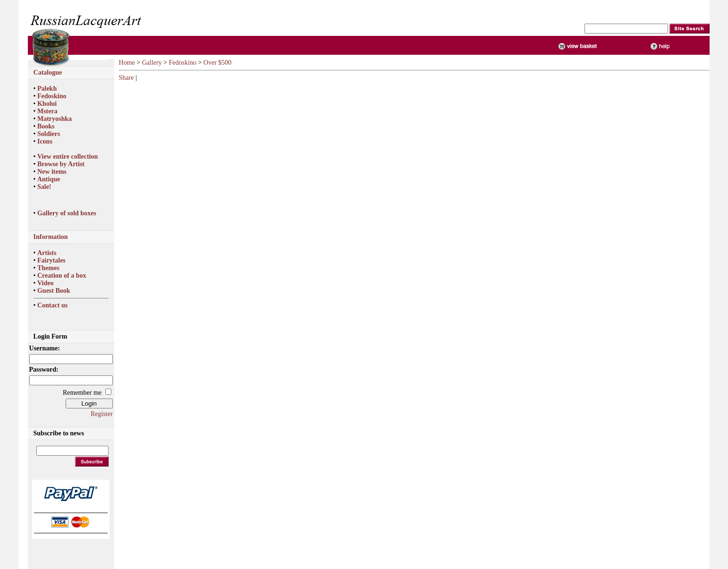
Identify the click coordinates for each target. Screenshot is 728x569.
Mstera (47, 111)
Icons (45, 141)
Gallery (152, 63)
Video (45, 283)
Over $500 (218, 63)
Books (46, 126)
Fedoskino (52, 96)
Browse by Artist (61, 164)
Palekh (47, 89)
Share (127, 78)
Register (102, 414)
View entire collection (68, 157)
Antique (49, 179)
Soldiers (49, 134)
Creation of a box (62, 276)
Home (127, 63)
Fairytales (51, 260)
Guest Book (54, 291)
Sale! (44, 187)
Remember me (82, 393)
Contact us (52, 305)
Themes (48, 268)
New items (52, 172)
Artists (47, 253)
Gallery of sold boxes (67, 213)
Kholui (47, 104)
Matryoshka (55, 119)
